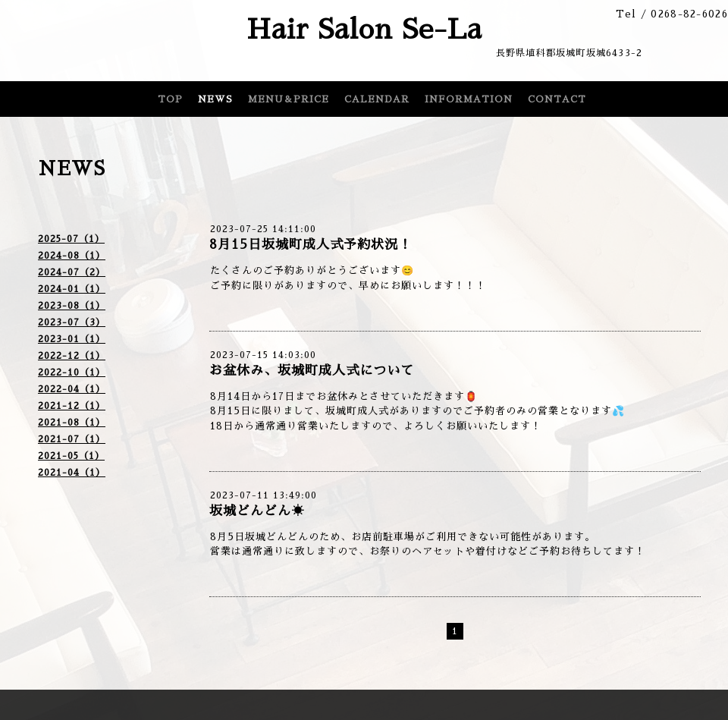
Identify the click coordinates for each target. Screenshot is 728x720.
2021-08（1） (72, 423)
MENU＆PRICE (289, 99)
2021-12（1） (72, 406)
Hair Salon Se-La (364, 30)
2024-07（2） (72, 272)
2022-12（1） (72, 356)
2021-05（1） (71, 456)
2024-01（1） (72, 289)
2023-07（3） (72, 322)
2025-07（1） (71, 239)
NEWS (215, 99)
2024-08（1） (72, 256)
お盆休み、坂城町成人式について (312, 371)
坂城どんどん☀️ (257, 511)
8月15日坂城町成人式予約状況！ (311, 245)
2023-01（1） (72, 339)
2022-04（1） (72, 389)
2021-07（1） (72, 439)
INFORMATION (469, 99)
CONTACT (557, 99)
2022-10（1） (72, 373)
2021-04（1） (72, 473)
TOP (170, 99)
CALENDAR (377, 99)
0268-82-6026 (689, 14)
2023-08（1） (72, 306)
